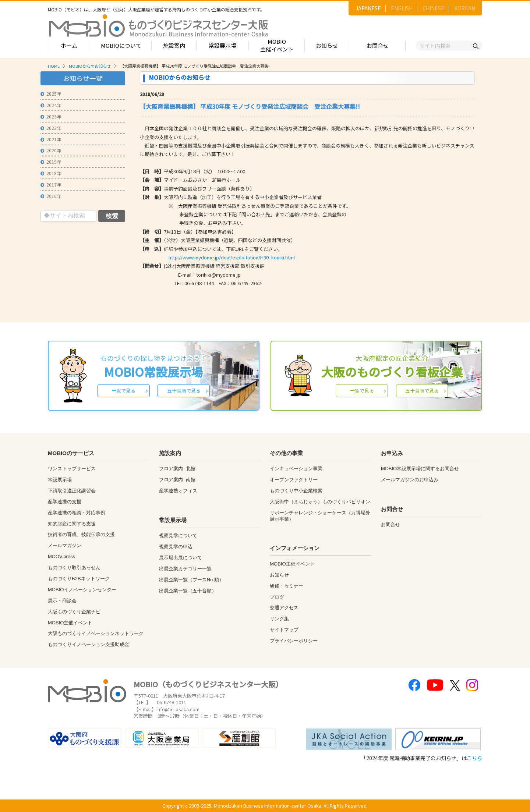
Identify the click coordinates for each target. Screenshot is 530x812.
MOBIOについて (121, 45)
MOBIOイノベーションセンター (82, 590)
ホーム (69, 45)
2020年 (51, 150)
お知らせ (327, 45)
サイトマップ (284, 630)
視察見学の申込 (176, 547)
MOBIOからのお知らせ (90, 66)
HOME (54, 66)
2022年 (51, 128)
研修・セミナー (287, 586)
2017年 (51, 185)
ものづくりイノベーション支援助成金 (89, 644)
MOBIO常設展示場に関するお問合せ (420, 469)
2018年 (51, 173)
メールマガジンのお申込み (410, 480)
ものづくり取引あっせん (74, 568)
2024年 (51, 105)
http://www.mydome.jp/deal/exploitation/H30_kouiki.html (232, 257)
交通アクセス (284, 608)
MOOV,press (61, 556)
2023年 (51, 116)
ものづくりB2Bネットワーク (79, 579)
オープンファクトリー (294, 480)
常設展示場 (222, 45)
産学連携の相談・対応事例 (77, 513)
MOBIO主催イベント (277, 45)
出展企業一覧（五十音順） (188, 591)
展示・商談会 (62, 601)
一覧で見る (123, 391)
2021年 (51, 139)
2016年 (51, 196)
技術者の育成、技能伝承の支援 (81, 534)
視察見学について (178, 536)
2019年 (51, 162)
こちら (474, 758)
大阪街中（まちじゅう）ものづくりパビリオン (320, 502)
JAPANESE (368, 8)
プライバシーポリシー (294, 641)
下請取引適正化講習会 (72, 491)
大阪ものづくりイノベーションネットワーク (96, 633)
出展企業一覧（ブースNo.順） (191, 580)
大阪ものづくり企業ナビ (74, 612)
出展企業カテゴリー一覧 (185, 569)
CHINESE (433, 8)
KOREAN (465, 8)
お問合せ (378, 45)
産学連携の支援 (65, 502)
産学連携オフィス (178, 491)
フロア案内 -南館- (178, 480)
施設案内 (174, 45)
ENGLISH (402, 8)
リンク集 (279, 619)
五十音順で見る (184, 391)
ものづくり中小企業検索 (296, 491)
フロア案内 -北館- (178, 469)
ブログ (277, 597)
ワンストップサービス (72, 469)
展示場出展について (181, 558)
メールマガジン (65, 545)
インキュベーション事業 (296, 469)
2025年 (51, 94)
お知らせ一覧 (83, 78)
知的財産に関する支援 (72, 524)
